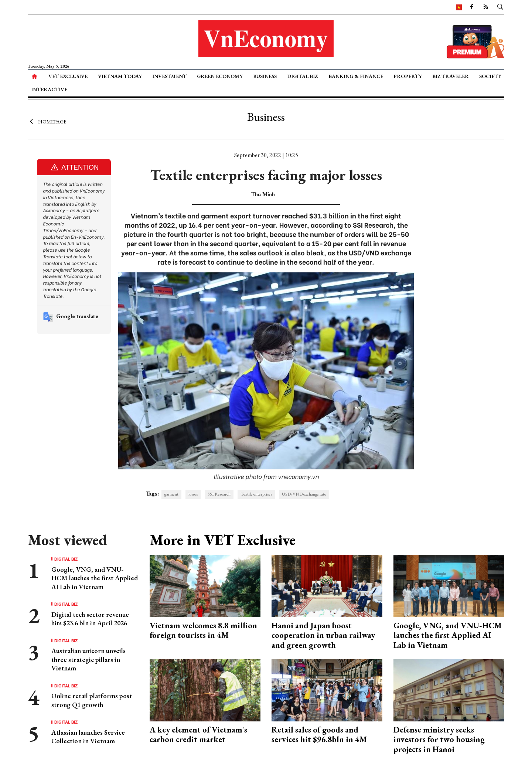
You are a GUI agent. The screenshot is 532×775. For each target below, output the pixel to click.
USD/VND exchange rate (304, 494)
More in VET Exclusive (223, 540)
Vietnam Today (120, 76)
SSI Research (219, 494)
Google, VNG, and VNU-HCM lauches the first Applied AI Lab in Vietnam (95, 578)
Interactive (49, 89)
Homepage (47, 121)
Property (408, 76)
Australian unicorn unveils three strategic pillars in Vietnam (88, 659)
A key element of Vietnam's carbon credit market (198, 735)
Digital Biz (302, 76)
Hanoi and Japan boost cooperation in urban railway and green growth (323, 635)
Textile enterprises (256, 494)
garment (171, 494)
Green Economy (220, 76)
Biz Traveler (451, 76)
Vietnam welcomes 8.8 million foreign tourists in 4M (203, 630)
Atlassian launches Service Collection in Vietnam (88, 737)
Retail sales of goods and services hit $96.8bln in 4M (319, 735)
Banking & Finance (356, 76)
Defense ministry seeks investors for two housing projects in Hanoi (439, 740)
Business (265, 76)
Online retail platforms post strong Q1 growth (92, 700)
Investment (169, 76)
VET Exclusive (68, 76)
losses (193, 494)
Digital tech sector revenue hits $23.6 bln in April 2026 (90, 619)
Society (490, 76)
